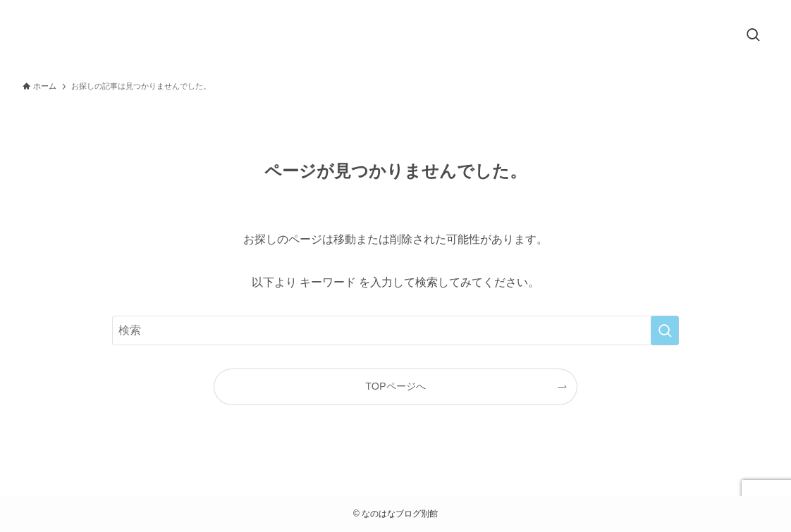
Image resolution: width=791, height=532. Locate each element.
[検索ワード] (395, 330)
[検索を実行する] (665, 330)
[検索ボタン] (753, 36)
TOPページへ (395, 386)
